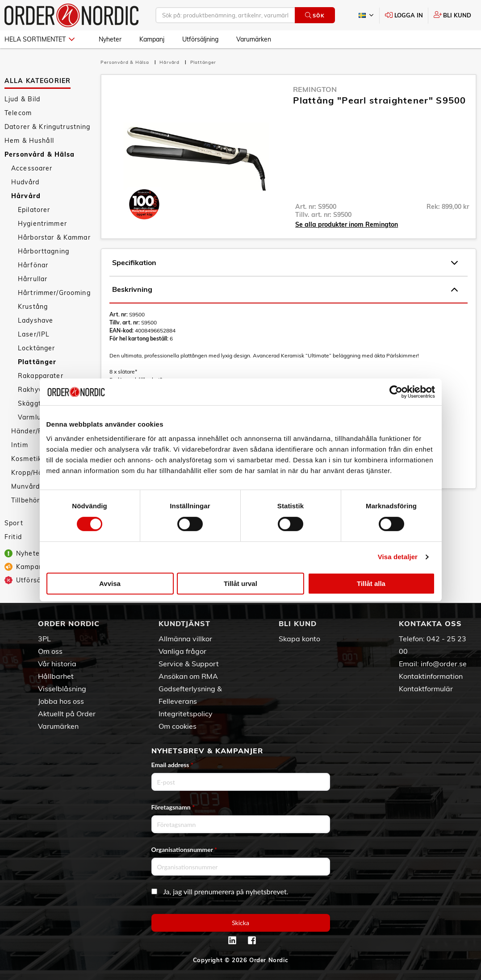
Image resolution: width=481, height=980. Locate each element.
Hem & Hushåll (29, 141)
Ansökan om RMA (188, 676)
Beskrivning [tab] (285, 290)
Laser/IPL (34, 334)
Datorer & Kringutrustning (48, 127)
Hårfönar (33, 265)
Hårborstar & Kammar (54, 237)
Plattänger (37, 362)
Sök (315, 15)
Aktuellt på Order (67, 714)
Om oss (50, 651)
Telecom (18, 113)
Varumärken (254, 39)
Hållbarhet (56, 676)
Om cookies (178, 726)
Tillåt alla (371, 583)
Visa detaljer (398, 557)
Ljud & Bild (23, 99)
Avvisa (110, 583)
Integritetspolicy (186, 714)
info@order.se (444, 664)
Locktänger (36, 348)
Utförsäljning (200, 39)
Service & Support (189, 664)
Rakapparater (41, 376)
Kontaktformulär (426, 689)
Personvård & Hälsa (40, 154)
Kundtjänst (184, 623)
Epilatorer (34, 210)
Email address (172, 765)
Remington (315, 89)
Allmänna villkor (185, 639)
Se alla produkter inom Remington (347, 224)
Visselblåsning (62, 689)
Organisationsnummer (184, 849)
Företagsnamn (173, 807)
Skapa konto (299, 639)
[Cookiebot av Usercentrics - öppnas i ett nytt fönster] (396, 392)
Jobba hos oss (61, 701)
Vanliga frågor (182, 651)
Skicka (240, 923)
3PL (44, 639)
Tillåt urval (240, 583)
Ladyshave (36, 320)
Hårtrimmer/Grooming (54, 293)
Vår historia (57, 664)
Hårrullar (33, 279)
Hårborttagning (44, 251)
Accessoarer (32, 168)
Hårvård (26, 196)
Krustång (33, 307)
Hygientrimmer (42, 224)
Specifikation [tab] (285, 263)
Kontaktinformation (431, 676)
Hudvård (25, 182)
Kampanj (152, 39)
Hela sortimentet (40, 39)
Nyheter (110, 39)
